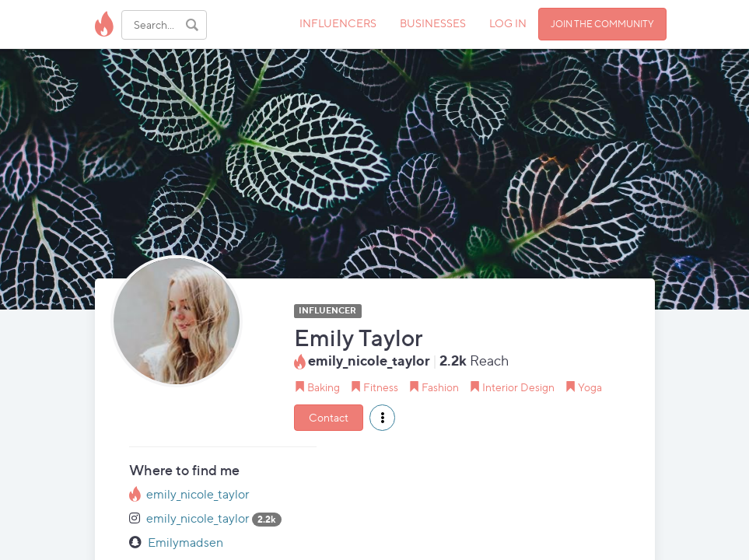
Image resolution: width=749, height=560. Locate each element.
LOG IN (508, 23)
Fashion (440, 387)
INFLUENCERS (338, 23)
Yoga (590, 387)
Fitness (381, 387)
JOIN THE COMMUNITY (602, 24)
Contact (329, 417)
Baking (324, 387)
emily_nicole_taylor (198, 494)
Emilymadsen (185, 542)
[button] (382, 418)
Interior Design (518, 387)
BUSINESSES (433, 23)
